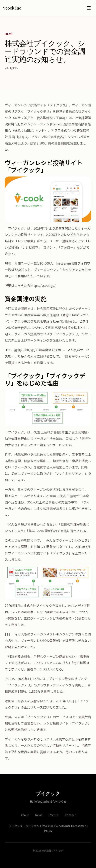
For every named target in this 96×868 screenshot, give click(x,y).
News (39, 815)
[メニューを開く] (89, 8)
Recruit (54, 815)
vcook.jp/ (48, 285)
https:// (36, 285)
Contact (70, 815)
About (25, 815)
